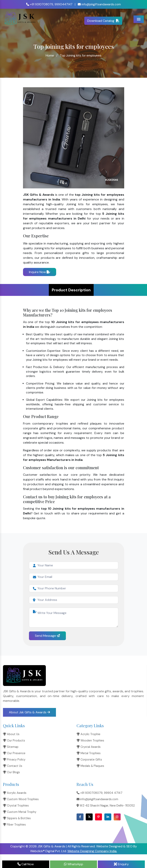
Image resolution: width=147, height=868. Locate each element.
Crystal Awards (89, 747)
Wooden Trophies (90, 740)
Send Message (47, 636)
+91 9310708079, (40, 4)
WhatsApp (73, 864)
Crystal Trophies (16, 806)
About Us (11, 734)
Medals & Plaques (90, 766)
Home (50, 55)
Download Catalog (103, 21)
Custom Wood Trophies (21, 799)
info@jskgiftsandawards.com (99, 4)
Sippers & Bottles (17, 818)
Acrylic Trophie (88, 734)
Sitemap (11, 747)
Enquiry (121, 864)
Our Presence (14, 753)
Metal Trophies (89, 753)
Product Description (71, 290)
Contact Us (13, 766)
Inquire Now (40, 272)
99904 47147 (113, 793)
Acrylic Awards (15, 793)
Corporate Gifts (89, 760)
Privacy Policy (14, 760)
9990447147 (63, 4)
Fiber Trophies (14, 825)
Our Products (14, 740)
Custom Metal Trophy (20, 812)
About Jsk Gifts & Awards (29, 712)
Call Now (26, 864)
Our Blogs (11, 772)
